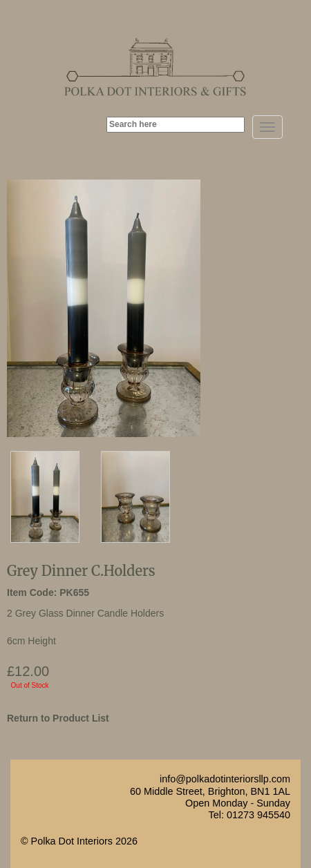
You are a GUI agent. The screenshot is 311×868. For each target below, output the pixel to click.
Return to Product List (58, 718)
